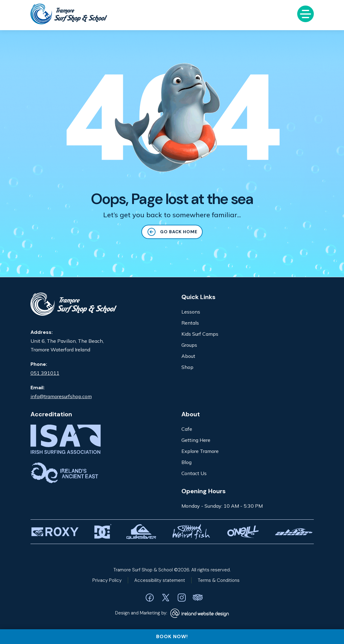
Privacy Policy (107, 580)
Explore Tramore (200, 451)
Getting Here (196, 440)
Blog (186, 462)
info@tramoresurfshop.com (61, 396)
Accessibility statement (160, 580)
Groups (189, 345)
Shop (187, 367)
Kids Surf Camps (200, 334)
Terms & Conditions (219, 580)
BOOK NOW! (172, 636)
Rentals (190, 323)
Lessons (191, 312)
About (188, 356)
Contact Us (194, 473)
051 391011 (45, 373)
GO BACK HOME (172, 233)
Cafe (187, 429)
